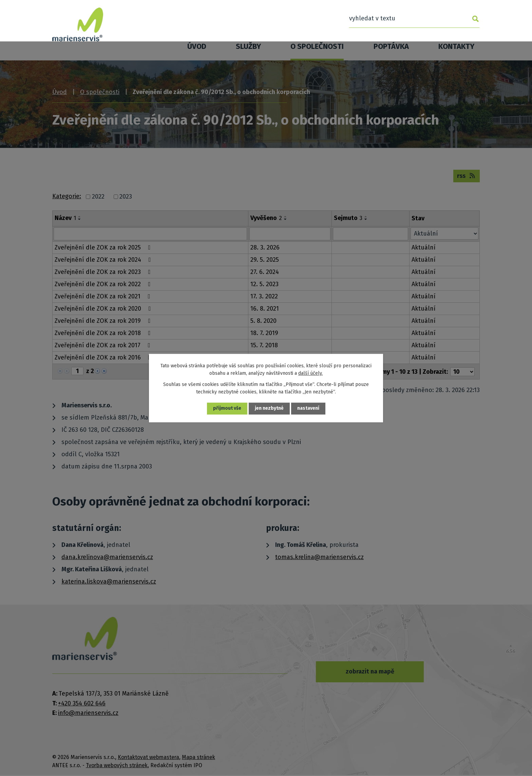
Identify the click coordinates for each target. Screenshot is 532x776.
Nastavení (308, 409)
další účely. (310, 373)
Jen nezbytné (269, 409)
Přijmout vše (227, 409)
